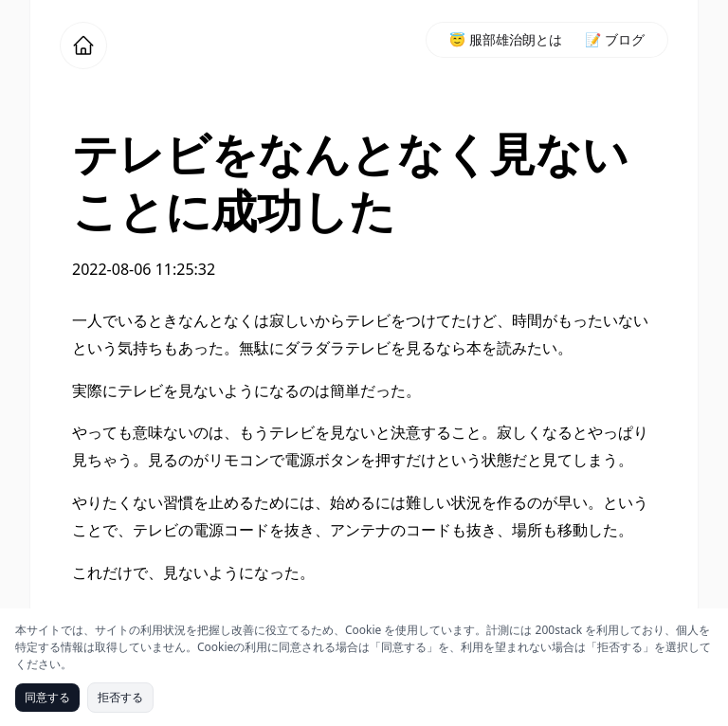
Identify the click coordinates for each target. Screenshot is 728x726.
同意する (47, 697)
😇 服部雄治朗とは (506, 39)
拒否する (120, 697)
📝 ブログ (615, 39)
